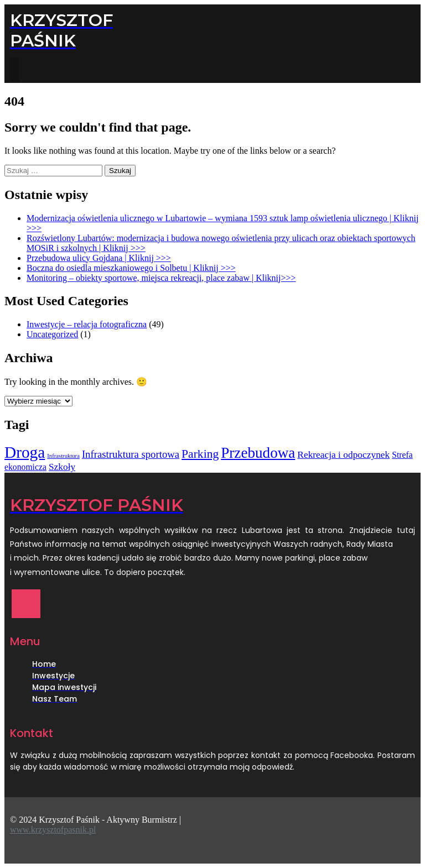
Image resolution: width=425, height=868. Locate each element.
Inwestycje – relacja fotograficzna (87, 324)
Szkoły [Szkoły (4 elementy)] (62, 467)
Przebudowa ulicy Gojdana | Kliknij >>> (99, 258)
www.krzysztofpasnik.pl (53, 830)
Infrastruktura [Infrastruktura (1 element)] (63, 456)
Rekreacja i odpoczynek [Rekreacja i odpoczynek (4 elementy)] (343, 455)
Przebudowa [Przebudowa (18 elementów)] (258, 453)
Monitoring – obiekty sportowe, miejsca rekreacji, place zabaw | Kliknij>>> (161, 278)
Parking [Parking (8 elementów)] (200, 454)
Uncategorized (52, 334)
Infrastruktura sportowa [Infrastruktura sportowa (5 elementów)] (131, 454)
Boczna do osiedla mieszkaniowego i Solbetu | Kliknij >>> (131, 268)
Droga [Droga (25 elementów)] (25, 452)
